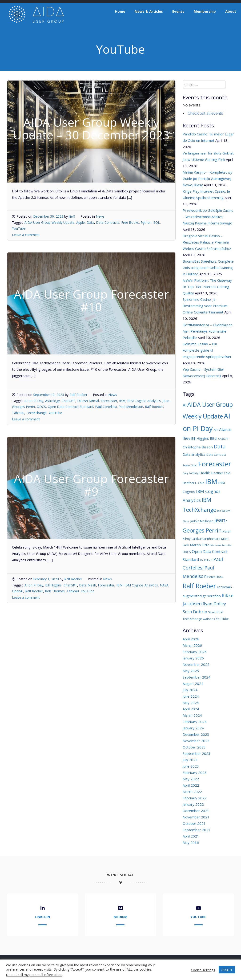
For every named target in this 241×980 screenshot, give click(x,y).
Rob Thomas (55, 591)
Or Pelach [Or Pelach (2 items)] (206, 560)
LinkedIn (42, 917)
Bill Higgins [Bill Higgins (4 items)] (200, 438)
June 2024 (191, 696)
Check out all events (205, 113)
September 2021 (197, 830)
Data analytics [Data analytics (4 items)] (194, 454)
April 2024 (191, 709)
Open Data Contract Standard (70, 407)
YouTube (19, 228)
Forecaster (109, 401)
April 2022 (191, 785)
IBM (122, 401)
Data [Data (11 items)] (220, 446)
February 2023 (195, 773)
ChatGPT (68, 401)
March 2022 (192, 792)
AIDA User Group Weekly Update (49, 222)
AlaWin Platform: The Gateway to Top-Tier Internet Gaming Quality (207, 287)
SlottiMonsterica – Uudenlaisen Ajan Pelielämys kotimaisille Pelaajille (208, 331)
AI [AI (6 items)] (185, 405)
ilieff (72, 216)
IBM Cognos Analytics (144, 401)
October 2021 (194, 823)
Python (146, 222)
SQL (157, 222)
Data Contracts (108, 222)
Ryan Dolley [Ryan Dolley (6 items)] (214, 604)
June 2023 (191, 766)
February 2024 (195, 722)
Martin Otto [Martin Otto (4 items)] (200, 545)
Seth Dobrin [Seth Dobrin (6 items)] (195, 612)
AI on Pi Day (34, 401)
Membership (205, 11)
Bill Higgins (53, 585)
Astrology (52, 401)
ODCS (41, 407)
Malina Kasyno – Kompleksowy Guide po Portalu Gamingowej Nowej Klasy (207, 179)
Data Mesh (88, 585)
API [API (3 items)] (216, 430)
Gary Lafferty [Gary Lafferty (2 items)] (191, 473)
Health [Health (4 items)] (205, 473)
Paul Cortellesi (106, 407)
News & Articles (149, 11)
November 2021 (196, 817)
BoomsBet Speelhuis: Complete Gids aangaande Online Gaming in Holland (208, 268)
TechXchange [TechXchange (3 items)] (192, 619)
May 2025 (191, 671)
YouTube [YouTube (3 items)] (222, 619)
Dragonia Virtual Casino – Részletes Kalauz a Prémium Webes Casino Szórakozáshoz (207, 242)
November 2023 (196, 741)
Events (178, 11)
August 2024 (193, 683)
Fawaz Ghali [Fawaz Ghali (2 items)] (190, 465)
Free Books (130, 222)
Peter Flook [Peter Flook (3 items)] (215, 577)
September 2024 (197, 677)
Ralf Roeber (78, 395)
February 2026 (195, 652)
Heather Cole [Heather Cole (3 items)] (221, 473)
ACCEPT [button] (227, 970)
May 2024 (191, 703)
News (100, 216)
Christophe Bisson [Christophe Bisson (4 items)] (198, 447)
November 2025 (196, 664)
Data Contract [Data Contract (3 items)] (216, 455)
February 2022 (195, 798)
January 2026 (193, 658)
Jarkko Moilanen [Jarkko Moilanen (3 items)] (202, 521)
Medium (120, 917)
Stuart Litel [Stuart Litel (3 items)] (216, 612)
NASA (164, 585)
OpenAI (18, 591)
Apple (80, 222)
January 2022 (193, 804)
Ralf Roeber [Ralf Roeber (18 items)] (199, 586)
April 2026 (191, 639)
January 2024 (193, 728)
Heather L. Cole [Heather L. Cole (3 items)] (193, 483)
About (231, 11)
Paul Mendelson (131, 407)
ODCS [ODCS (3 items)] (187, 552)
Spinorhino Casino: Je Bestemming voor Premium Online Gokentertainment (205, 306)
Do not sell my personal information (34, 975)
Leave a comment (26, 235)
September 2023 (197, 753)
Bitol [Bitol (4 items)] (214, 438)
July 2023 (190, 760)
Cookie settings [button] (203, 970)
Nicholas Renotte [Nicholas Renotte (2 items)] (221, 545)
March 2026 (192, 645)
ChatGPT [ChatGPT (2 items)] (223, 439)
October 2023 (194, 747)
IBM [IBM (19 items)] (211, 482)
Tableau (18, 413)
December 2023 (196, 734)
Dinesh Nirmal (88, 401)
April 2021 (191, 836)
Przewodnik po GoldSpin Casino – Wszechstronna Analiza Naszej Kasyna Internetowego (208, 217)
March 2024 (192, 715)
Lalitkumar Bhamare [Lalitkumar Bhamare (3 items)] (206, 539)
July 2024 (190, 690)
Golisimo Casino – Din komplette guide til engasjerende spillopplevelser (207, 350)
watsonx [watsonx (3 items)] (209, 619)
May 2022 (191, 779)
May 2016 (191, 842)
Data (90, 222)
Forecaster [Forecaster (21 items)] (215, 464)
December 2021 (196, 811)
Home (120, 11)
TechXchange (36, 413)
